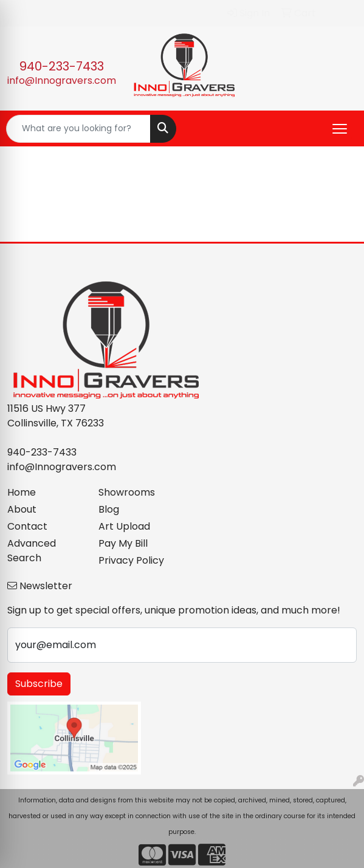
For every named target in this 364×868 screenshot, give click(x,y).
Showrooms (127, 492)
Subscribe (39, 684)
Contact (27, 526)
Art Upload (124, 526)
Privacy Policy (131, 560)
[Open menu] (340, 129)
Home (22, 492)
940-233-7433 (62, 66)
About (22, 509)
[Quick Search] (78, 129)
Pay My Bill (123, 543)
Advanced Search (32, 551)
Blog (109, 509)
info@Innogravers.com (62, 80)
